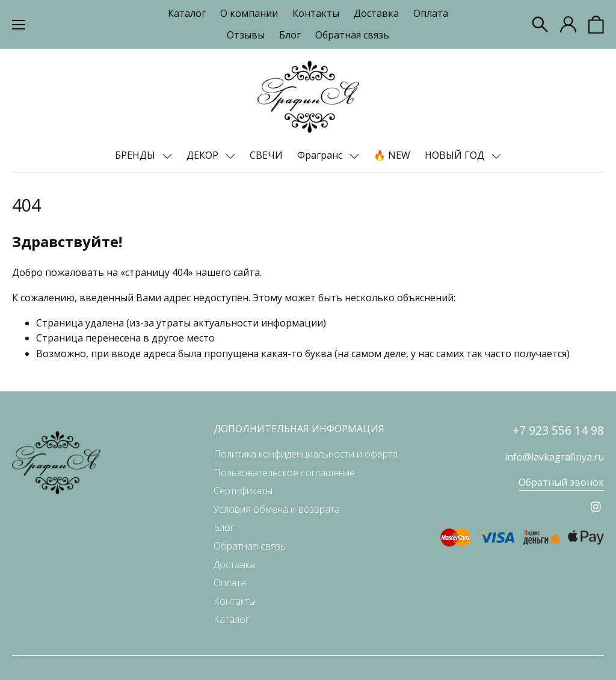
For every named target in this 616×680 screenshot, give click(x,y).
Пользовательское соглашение (284, 473)
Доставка (376, 13)
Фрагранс (321, 155)
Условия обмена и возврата (277, 509)
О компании (249, 13)
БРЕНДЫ (136, 155)
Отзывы (246, 35)
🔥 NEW (392, 155)
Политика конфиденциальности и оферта (306, 454)
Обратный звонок (561, 482)
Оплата (431, 13)
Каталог (187, 13)
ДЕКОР (204, 155)
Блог (290, 35)
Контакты (316, 13)
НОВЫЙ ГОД (456, 155)
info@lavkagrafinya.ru (554, 457)
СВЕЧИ (266, 155)
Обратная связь (352, 35)
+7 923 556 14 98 (558, 430)
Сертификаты (243, 491)
